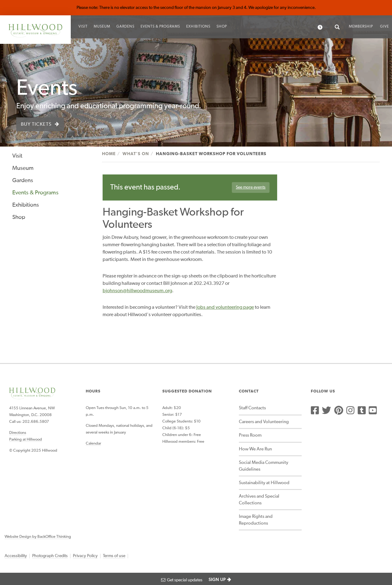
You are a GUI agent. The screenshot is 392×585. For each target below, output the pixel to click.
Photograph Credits (50, 556)
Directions (18, 433)
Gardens (125, 27)
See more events (251, 187)
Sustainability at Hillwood (264, 483)
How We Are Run (255, 449)
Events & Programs (160, 27)
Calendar (93, 444)
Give (384, 27)
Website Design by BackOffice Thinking (38, 537)
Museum (102, 27)
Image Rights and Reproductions (256, 520)
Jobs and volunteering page (225, 308)
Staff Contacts (252, 408)
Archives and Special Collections (259, 499)
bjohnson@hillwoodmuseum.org (137, 291)
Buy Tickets (36, 124)
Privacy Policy (85, 556)
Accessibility (16, 556)
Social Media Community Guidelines (264, 466)
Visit (83, 27)
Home (109, 154)
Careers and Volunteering (264, 422)
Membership (361, 27)
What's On (136, 154)
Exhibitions (198, 27)
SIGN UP (217, 580)
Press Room (250, 435)
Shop (222, 27)
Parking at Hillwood (26, 440)
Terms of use (114, 556)
